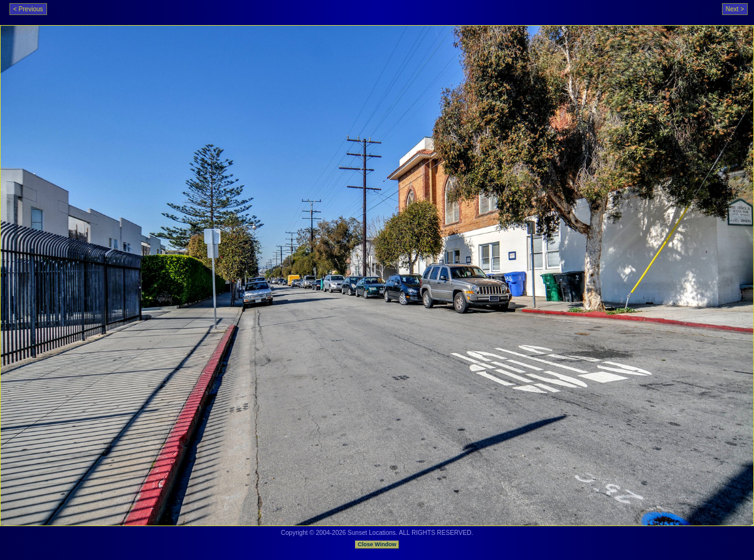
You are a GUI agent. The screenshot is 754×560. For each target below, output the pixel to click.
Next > (735, 9)
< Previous (28, 9)
